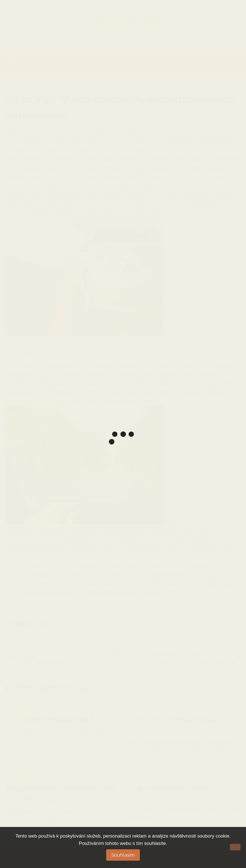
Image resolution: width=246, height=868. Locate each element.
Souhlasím (123, 855)
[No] (235, 847)
